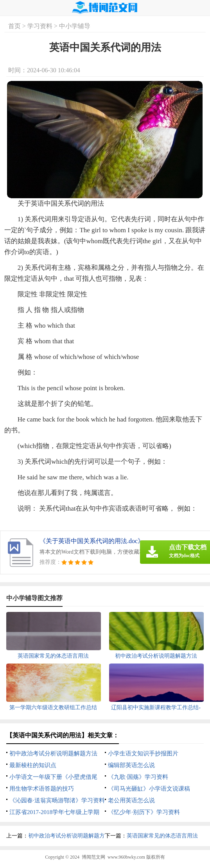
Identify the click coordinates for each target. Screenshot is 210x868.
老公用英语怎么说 (131, 800)
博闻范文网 (93, 857)
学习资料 (40, 26)
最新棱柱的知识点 (33, 765)
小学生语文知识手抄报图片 (143, 753)
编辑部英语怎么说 (131, 765)
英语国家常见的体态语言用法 (162, 836)
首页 (14, 26)
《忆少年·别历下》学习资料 (144, 812)
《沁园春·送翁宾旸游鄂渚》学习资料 (57, 800)
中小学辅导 (75, 26)
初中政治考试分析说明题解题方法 (53, 753)
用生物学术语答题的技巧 (42, 789)
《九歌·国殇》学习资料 (138, 777)
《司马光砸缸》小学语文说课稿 (149, 789)
